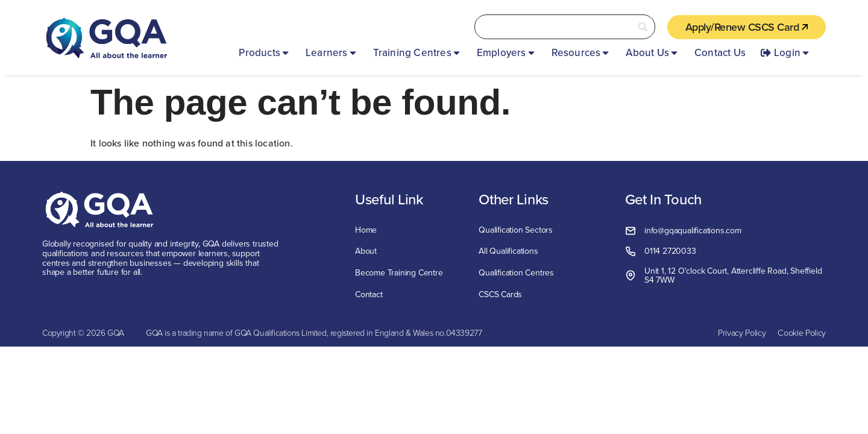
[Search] (565, 27)
